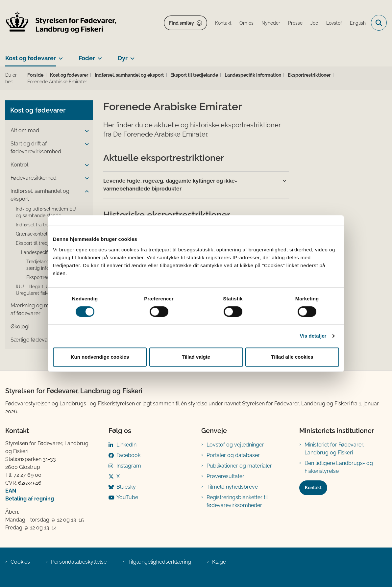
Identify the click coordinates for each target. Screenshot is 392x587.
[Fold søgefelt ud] (379, 23)
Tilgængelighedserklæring (159, 562)
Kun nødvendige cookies (100, 357)
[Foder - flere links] (98, 56)
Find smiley (182, 23)
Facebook (128, 455)
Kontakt (313, 488)
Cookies (20, 562)
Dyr (123, 58)
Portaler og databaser (233, 455)
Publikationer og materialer (239, 466)
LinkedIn (126, 445)
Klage (219, 562)
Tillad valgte (196, 357)
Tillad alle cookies (292, 357)
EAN (11, 491)
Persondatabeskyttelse (79, 562)
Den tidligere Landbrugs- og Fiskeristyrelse (339, 467)
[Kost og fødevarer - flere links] (59, 56)
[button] (85, 131)
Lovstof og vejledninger (235, 445)
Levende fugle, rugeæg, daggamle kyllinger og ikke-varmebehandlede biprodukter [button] (170, 185)
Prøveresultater (225, 476)
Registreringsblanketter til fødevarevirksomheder (237, 501)
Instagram (129, 466)
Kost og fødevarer (31, 58)
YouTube (127, 497)
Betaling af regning (30, 499)
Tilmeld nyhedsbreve (232, 487)
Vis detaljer (313, 336)
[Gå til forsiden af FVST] (59, 23)
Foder (87, 58)
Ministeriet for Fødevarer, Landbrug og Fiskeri (334, 449)
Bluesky (126, 487)
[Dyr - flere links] (131, 56)
